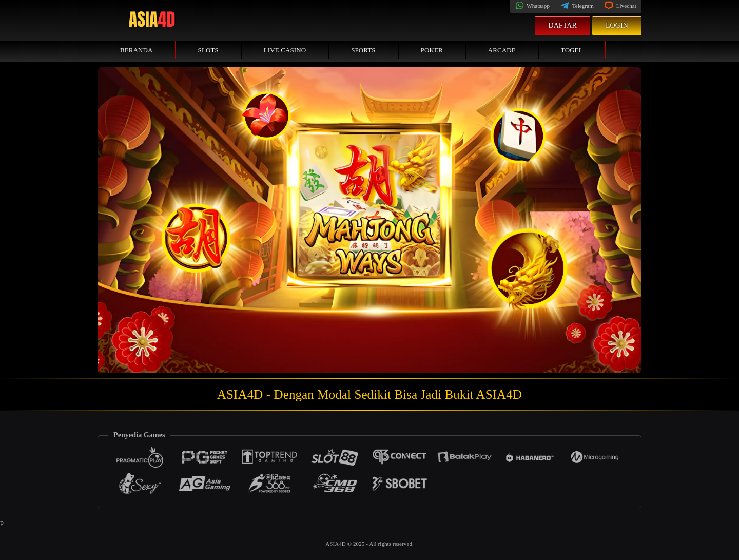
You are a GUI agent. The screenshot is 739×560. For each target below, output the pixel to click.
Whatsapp (532, 6)
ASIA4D (336, 544)
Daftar (562, 25)
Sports (363, 50)
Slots (208, 50)
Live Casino (285, 50)
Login (617, 25)
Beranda (137, 50)
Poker (432, 50)
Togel (572, 50)
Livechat (620, 6)
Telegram (577, 6)
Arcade (502, 50)
